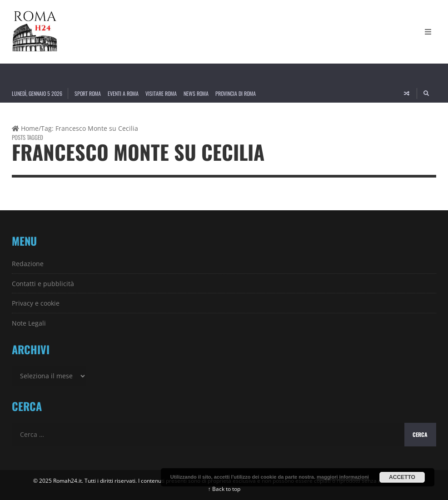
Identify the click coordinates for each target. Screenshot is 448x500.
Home (25, 128)
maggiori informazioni (343, 477)
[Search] (427, 94)
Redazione (28, 264)
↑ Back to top (224, 489)
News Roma (196, 93)
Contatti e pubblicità (43, 284)
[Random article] (407, 94)
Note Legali (29, 323)
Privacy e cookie (36, 303)
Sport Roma (88, 93)
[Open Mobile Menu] (428, 32)
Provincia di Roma (236, 93)
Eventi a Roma (123, 93)
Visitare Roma (161, 93)
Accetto (402, 477)
